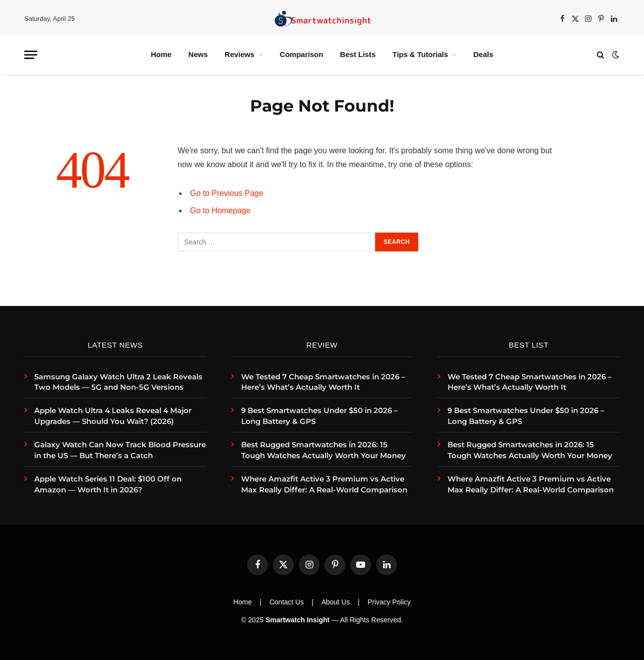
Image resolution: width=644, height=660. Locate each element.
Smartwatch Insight (297, 620)
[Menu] (31, 55)
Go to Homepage (220, 210)
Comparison (302, 54)
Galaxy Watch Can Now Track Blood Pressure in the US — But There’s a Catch (120, 450)
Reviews (240, 54)
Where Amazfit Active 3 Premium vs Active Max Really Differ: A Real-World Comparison (324, 484)
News (198, 54)
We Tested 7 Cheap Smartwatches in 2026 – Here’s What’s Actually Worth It (323, 382)
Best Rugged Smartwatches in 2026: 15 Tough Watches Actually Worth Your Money (323, 450)
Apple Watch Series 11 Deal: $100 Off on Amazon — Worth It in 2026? (108, 484)
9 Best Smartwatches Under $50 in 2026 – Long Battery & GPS (320, 416)
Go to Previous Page (227, 193)
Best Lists (358, 54)
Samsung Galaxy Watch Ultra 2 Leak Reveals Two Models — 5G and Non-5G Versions (118, 382)
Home (161, 54)
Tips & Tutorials (420, 54)
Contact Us (287, 602)
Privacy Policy (389, 602)
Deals (483, 54)
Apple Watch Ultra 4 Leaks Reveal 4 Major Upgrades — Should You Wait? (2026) (113, 416)
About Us (336, 602)
